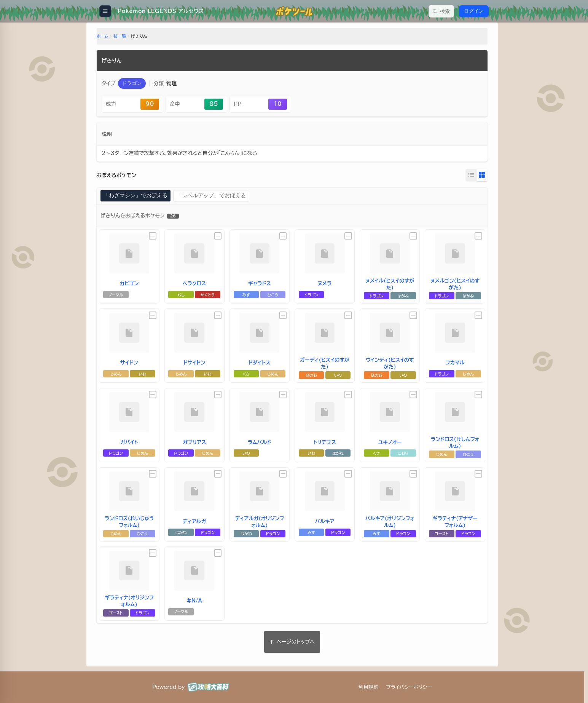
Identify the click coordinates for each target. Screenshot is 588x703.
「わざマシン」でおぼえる (139, 196)
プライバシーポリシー (409, 687)
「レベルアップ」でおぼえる (210, 196)
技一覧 (125, 38)
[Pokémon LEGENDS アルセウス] (158, 11)
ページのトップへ (292, 641)
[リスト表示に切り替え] (465, 175)
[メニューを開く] (105, 11)
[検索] (441, 11)
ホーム (108, 38)
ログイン (474, 11)
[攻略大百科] (208, 687)
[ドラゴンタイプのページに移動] (137, 85)
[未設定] (157, 235)
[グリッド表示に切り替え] (476, 175)
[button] (137, 84)
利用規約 (368, 687)
